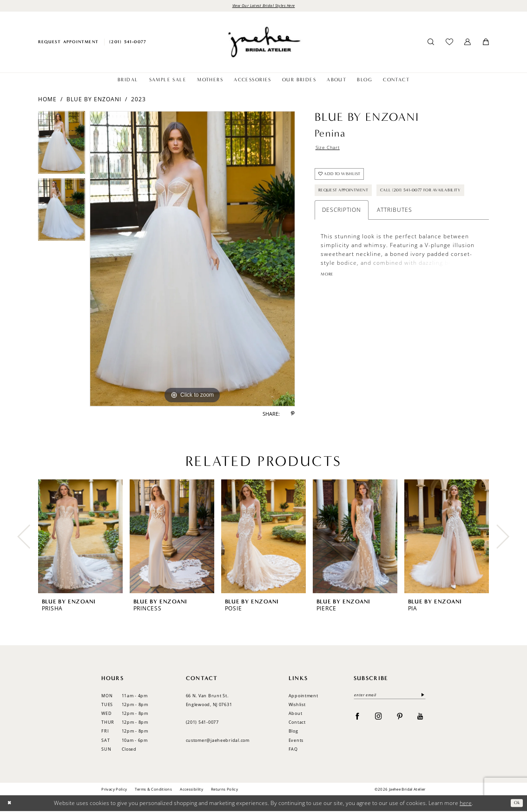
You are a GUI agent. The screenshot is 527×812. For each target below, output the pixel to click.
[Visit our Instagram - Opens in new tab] (379, 719)
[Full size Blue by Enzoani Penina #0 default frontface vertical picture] (192, 260)
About (296, 714)
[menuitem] (68, 43)
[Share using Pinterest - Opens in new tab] (293, 415)
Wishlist (297, 705)
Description (342, 238)
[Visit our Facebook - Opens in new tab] (358, 719)
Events (296, 741)
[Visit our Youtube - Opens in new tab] (420, 719)
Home (47, 100)
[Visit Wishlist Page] (449, 43)
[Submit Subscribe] (421, 697)
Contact (297, 723)
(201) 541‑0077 (202, 723)
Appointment (303, 697)
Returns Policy (224, 790)
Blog (293, 732)
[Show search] (431, 43)
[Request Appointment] (68, 43)
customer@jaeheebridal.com (218, 741)
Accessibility (191, 790)
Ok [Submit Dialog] (516, 804)
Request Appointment (349, 198)
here (466, 804)
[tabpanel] (62, 146)
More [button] (329, 304)
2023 (138, 100)
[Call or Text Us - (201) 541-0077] (128, 43)
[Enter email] (390, 697)
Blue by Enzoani (94, 100)
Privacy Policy (114, 790)
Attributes (395, 238)
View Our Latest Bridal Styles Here (263, 6)
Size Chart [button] (331, 150)
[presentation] (80, 538)
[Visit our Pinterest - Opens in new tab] (400, 719)
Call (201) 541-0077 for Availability (369, 218)
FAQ (293, 750)
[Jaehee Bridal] (263, 43)
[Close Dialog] (10, 804)
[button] (468, 43)
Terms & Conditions (153, 790)
